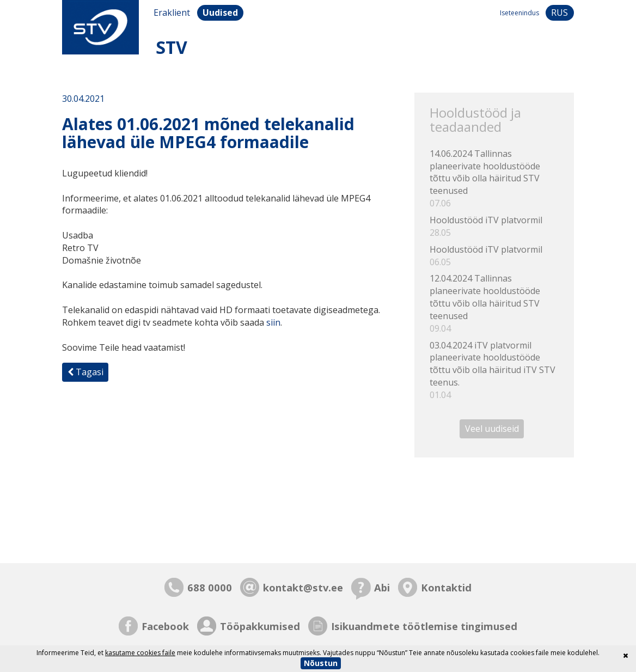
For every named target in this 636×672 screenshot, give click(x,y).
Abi (382, 587)
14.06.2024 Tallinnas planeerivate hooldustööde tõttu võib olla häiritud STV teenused (494, 179)
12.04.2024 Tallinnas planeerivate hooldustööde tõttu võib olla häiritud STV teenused (494, 303)
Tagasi (85, 372)
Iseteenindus (519, 13)
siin (273, 322)
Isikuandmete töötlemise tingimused (424, 626)
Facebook (165, 626)
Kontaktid (446, 587)
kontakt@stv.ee (303, 587)
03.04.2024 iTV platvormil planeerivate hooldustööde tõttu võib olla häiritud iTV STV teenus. (494, 370)
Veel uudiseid (492, 429)
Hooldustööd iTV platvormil (494, 227)
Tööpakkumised (260, 626)
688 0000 (210, 587)
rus (559, 13)
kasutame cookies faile (140, 653)
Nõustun (321, 663)
